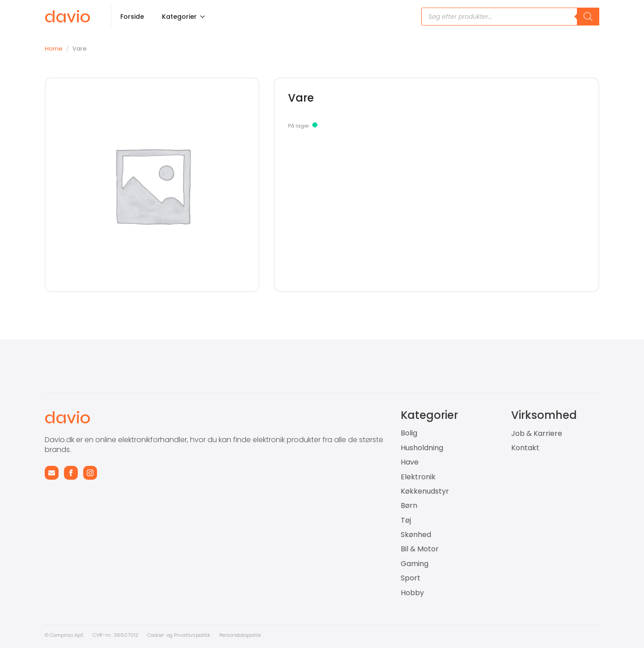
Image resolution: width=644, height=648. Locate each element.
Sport (411, 578)
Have (410, 462)
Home (54, 49)
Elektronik (418, 477)
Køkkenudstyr (425, 491)
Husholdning (422, 448)
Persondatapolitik (240, 635)
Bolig (409, 433)
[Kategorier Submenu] (205, 17)
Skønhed (416, 535)
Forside (132, 17)
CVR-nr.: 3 (105, 635)
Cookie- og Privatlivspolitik (179, 635)
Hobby (412, 593)
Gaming (415, 564)
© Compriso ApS (64, 635)
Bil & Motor (420, 549)
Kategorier (179, 17)
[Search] (588, 17)
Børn (409, 506)
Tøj (406, 520)
